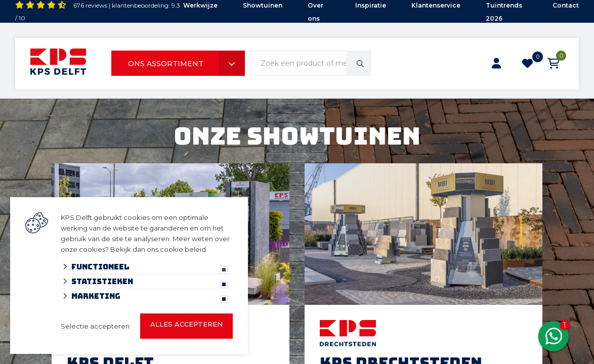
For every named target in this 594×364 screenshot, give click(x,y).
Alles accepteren (186, 324)
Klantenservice (436, 5)
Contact (566, 5)
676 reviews (90, 5)
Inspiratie (371, 5)
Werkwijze (200, 5)
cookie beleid (183, 249)
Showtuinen (263, 5)
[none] (359, 63)
